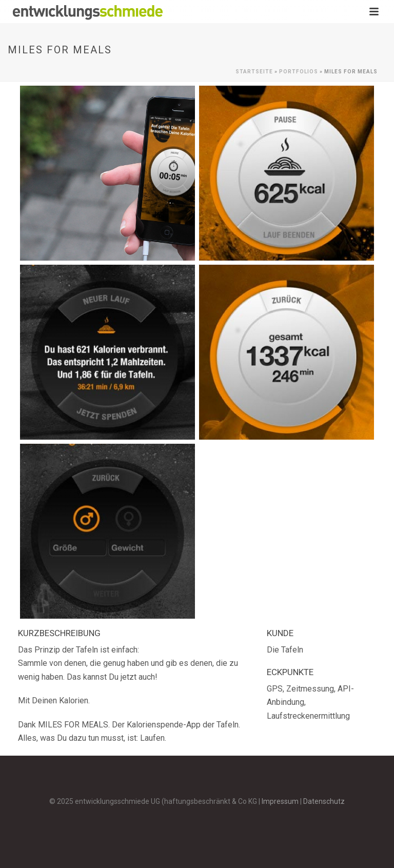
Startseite (254, 72)
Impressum (280, 801)
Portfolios (299, 72)
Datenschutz (324, 801)
